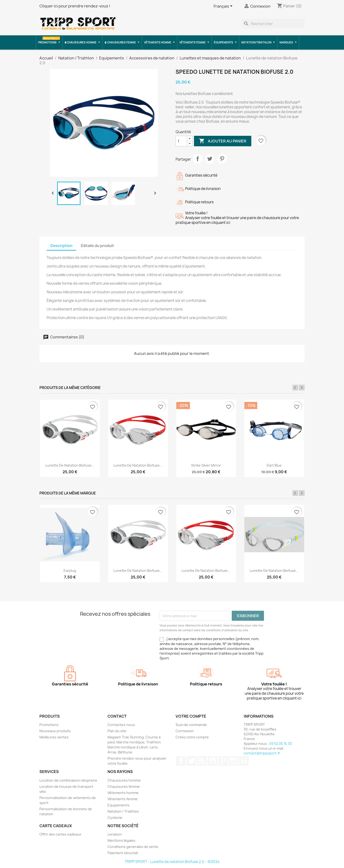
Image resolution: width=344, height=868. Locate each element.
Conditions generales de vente (133, 847)
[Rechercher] (273, 24)
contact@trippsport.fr (262, 753)
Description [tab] (61, 246)
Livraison (115, 834)
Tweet (210, 159)
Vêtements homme (123, 793)
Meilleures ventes (54, 737)
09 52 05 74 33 (280, 744)
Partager (198, 159)
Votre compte (191, 716)
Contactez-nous (121, 725)
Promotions (49, 725)
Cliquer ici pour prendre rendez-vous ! (75, 6)
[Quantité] (181, 141)
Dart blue (274, 465)
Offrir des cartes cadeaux (60, 834)
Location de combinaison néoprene (68, 780)
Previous (295, 388)
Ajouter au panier (223, 141)
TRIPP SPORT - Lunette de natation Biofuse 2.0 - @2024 (172, 862)
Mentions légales (121, 840)
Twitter (191, 761)
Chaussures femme (124, 786)
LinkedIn (244, 761)
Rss (202, 761)
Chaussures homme (124, 780)
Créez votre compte (192, 737)
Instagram (233, 761)
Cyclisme (115, 818)
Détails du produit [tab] (97, 246)
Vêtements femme (123, 799)
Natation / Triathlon (123, 811)
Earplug (70, 571)
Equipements (118, 805)
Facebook (181, 761)
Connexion (185, 731)
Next (302, 388)
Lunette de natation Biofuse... (70, 465)
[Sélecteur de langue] (224, 6)
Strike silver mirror (206, 465)
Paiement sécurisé (123, 853)
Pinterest (222, 159)
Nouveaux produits (55, 731)
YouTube (212, 761)
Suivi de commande (191, 725)
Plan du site (117, 731)
